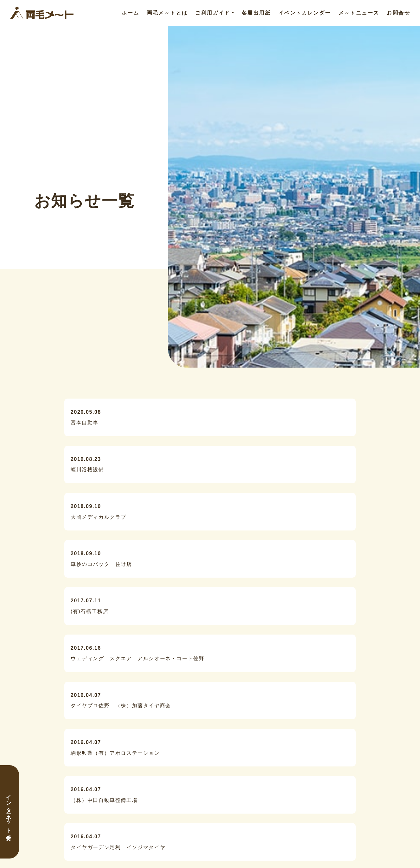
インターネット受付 (9, 812)
